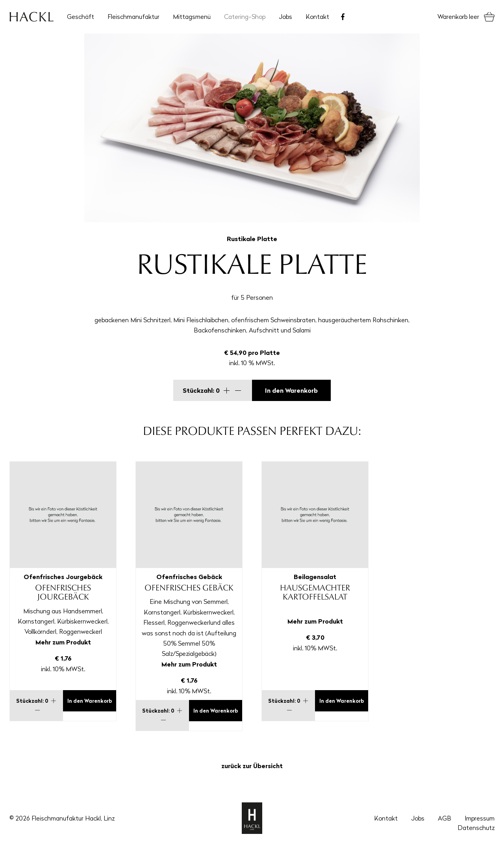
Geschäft (81, 17)
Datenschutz (476, 828)
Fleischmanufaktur (133, 17)
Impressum (480, 818)
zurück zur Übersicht (252, 766)
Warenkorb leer (458, 17)
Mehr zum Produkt (63, 642)
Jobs (285, 17)
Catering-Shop (245, 17)
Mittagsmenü (192, 17)
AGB (445, 818)
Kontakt (317, 17)
